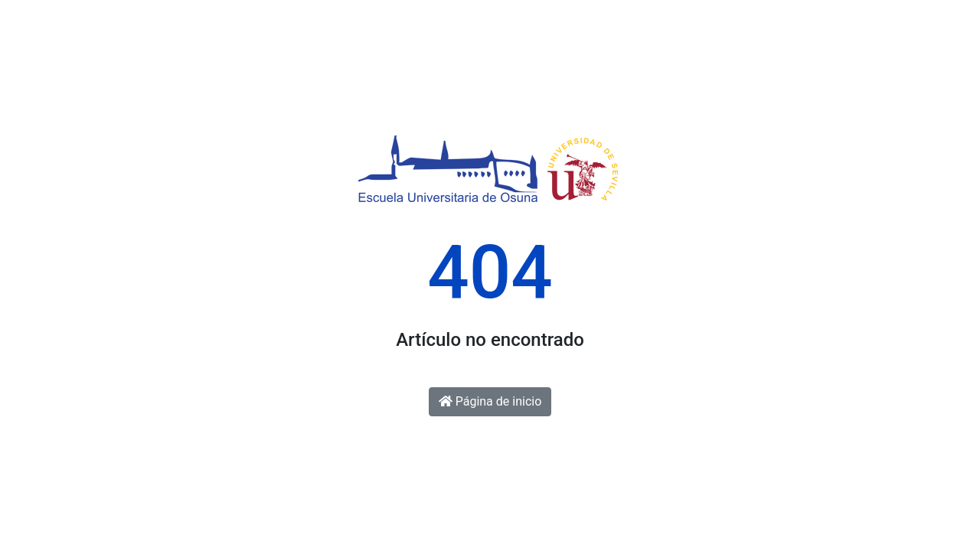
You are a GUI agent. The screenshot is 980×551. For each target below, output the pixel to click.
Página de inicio (490, 401)
